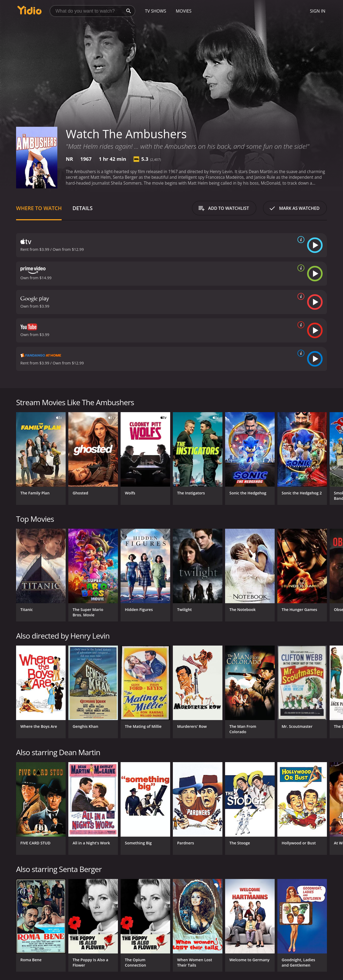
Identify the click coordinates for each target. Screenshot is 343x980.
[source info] (300, 240)
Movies (184, 11)
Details (82, 208)
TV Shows (156, 11)
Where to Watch (39, 208)
